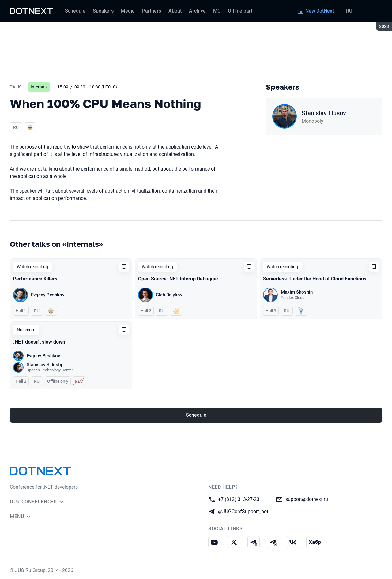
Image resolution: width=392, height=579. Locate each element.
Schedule (196, 415)
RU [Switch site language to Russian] (349, 11)
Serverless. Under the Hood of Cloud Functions (315, 279)
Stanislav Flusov (324, 113)
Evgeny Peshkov (48, 295)
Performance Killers (35, 279)
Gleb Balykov (169, 295)
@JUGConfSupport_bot (243, 511)
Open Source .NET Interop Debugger (178, 279)
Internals (39, 87)
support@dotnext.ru (307, 499)
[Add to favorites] (124, 267)
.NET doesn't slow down (39, 342)
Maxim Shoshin (297, 292)
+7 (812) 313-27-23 (239, 499)
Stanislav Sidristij (44, 365)
